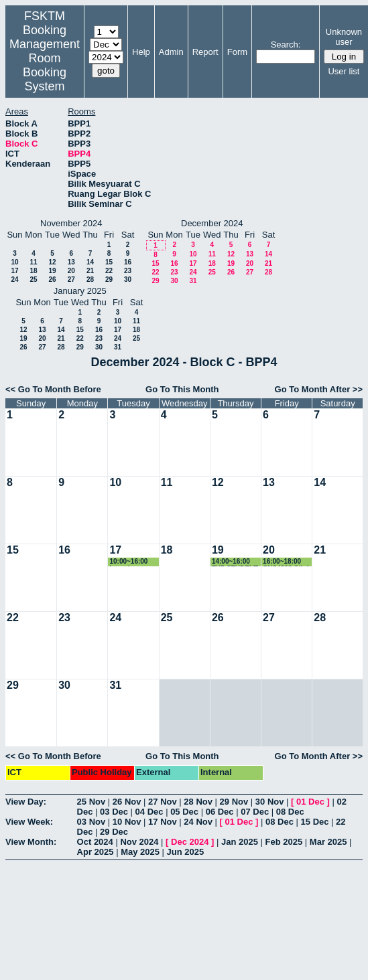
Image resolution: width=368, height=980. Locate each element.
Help (141, 52)
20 (71, 271)
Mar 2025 (328, 842)
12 (52, 262)
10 (14, 262)
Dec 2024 (190, 842)
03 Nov (91, 822)
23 (128, 271)
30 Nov (270, 802)
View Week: (29, 822)
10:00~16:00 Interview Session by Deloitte (128, 562)
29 (109, 279)
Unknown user (344, 37)
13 (71, 262)
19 (52, 271)
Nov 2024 (139, 842)
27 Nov (163, 802)
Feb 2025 (284, 842)
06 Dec (220, 812)
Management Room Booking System (45, 65)
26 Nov (127, 802)
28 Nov (198, 802)
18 (33, 271)
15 (109, 262)
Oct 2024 (95, 842)
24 (14, 279)
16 (128, 262)
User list (344, 71)
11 (33, 262)
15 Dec (315, 822)
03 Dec (114, 812)
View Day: (26, 802)
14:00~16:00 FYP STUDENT (235, 562)
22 (109, 271)
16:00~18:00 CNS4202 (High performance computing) (287, 562)
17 (14, 271)
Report (205, 52)
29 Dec (114, 832)
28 (90, 279)
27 (71, 279)
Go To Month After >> (319, 389)
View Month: (31, 842)
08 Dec (290, 812)
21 (90, 271)
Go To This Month (182, 389)
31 (193, 281)
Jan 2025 (240, 842)
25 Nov (91, 802)
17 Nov (163, 822)
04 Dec (149, 812)
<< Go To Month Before (53, 389)
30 (128, 279)
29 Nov (234, 802)
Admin (171, 52)
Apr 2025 (96, 852)
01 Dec (310, 802)
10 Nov (127, 822)
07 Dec (255, 812)
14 (90, 262)
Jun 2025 (186, 852)
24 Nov (198, 822)
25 (33, 279)
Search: (286, 45)
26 (52, 279)
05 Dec (184, 812)
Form (237, 52)
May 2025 (140, 852)
